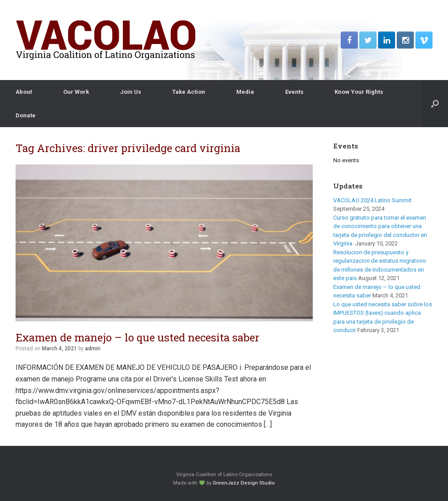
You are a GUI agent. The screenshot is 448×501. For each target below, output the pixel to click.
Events (294, 92)
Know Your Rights (359, 92)
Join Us (131, 92)
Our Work (76, 92)
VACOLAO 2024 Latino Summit (372, 200)
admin (93, 349)
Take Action (189, 92)
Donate (26, 115)
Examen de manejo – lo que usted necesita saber (137, 337)
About (24, 92)
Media (245, 92)
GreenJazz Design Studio (244, 483)
